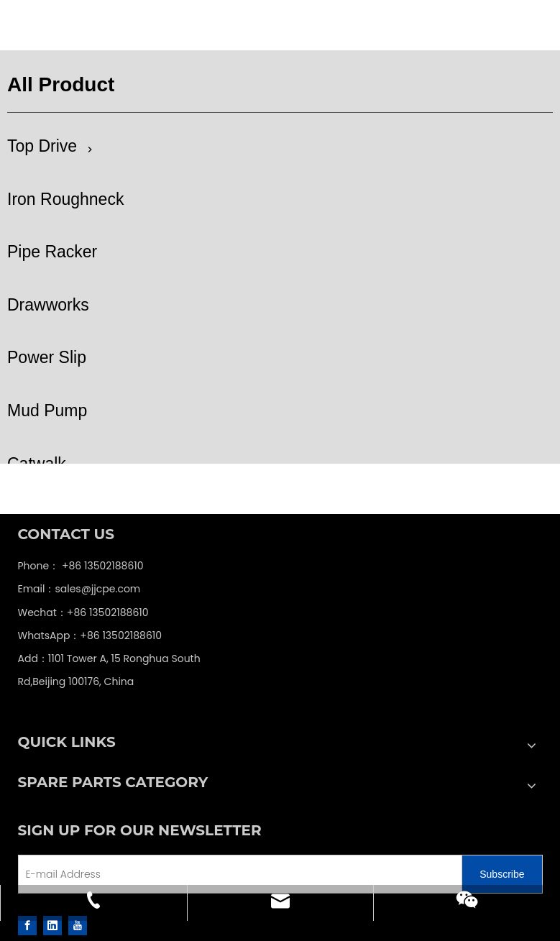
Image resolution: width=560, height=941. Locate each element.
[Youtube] (78, 925)
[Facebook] (27, 925)
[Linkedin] (52, 925)
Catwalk (37, 464)
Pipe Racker (52, 252)
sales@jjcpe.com (97, 589)
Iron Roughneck (65, 199)
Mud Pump (47, 410)
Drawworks (48, 305)
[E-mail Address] (116, 874)
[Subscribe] (502, 874)
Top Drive (42, 146)
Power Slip (47, 357)
